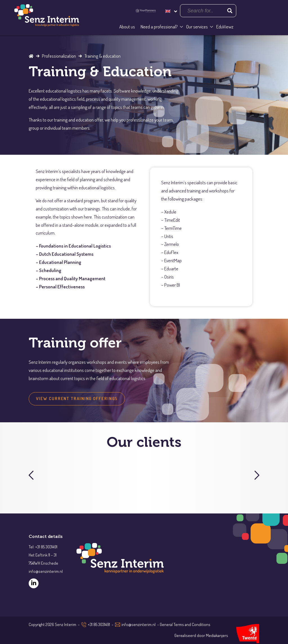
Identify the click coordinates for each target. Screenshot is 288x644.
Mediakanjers (217, 635)
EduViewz (225, 27)
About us (127, 27)
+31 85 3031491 (99, 624)
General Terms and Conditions (185, 624)
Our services (197, 27)
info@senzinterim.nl (139, 624)
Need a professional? (159, 27)
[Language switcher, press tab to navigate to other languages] (171, 11)
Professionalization (59, 56)
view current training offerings (77, 399)
